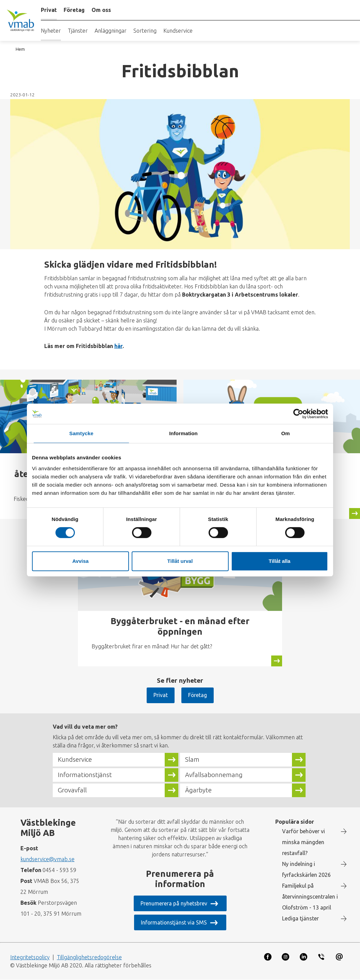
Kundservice (178, 31)
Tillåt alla (280, 561)
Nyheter (51, 31)
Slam (192, 760)
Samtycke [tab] (81, 433)
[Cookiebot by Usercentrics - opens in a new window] (298, 414)
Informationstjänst (85, 775)
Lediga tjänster (300, 918)
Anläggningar (111, 31)
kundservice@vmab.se (47, 859)
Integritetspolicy (30, 957)
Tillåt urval (180, 561)
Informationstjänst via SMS (174, 922)
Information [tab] (183, 433)
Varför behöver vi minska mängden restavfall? (304, 842)
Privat (160, 695)
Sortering (145, 31)
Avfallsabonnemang (214, 775)
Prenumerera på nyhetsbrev (174, 903)
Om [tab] (285, 433)
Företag (197, 695)
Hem (20, 49)
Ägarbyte (198, 790)
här (118, 346)
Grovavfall (72, 790)
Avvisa (81, 561)
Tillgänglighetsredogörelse (89, 957)
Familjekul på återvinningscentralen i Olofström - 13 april (310, 897)
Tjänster (78, 31)
